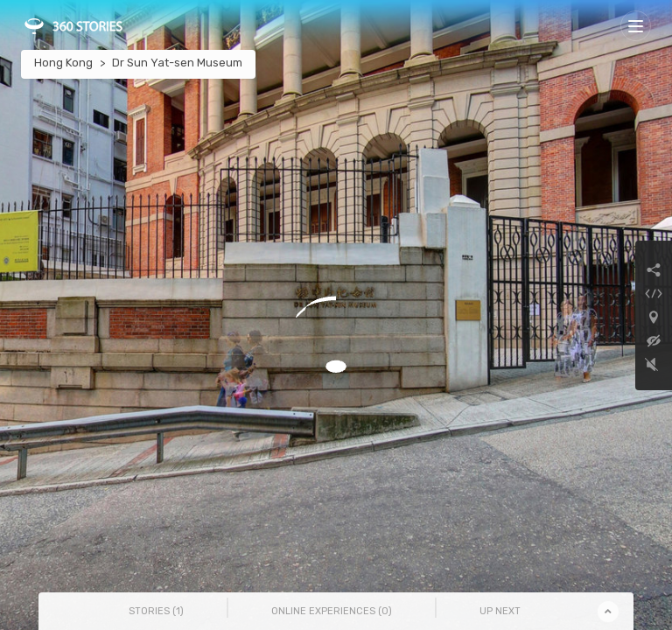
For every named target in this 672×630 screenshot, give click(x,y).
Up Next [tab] (500, 611)
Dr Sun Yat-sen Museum (177, 63)
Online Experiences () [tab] (332, 611)
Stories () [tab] (156, 611)
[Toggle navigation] (636, 26)
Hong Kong (63, 63)
